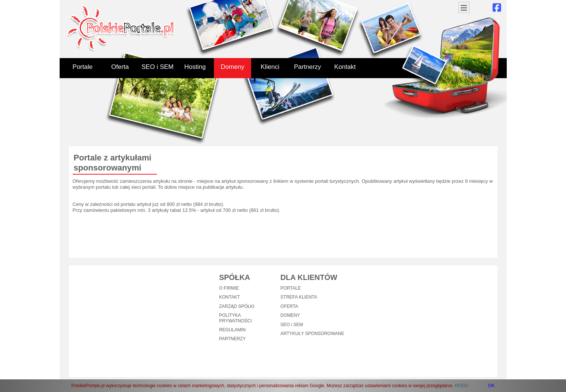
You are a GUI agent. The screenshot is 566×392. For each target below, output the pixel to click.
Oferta (120, 67)
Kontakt (345, 67)
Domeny (232, 67)
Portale (83, 67)
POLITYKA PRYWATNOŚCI (235, 318)
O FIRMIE (229, 288)
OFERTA (290, 306)
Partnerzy (308, 67)
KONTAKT (230, 297)
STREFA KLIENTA (299, 297)
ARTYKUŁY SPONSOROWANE (312, 334)
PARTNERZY (233, 339)
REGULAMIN (232, 330)
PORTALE (291, 288)
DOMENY (290, 315)
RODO (462, 386)
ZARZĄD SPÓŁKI (237, 306)
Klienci (270, 67)
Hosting (195, 67)
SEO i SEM (158, 67)
